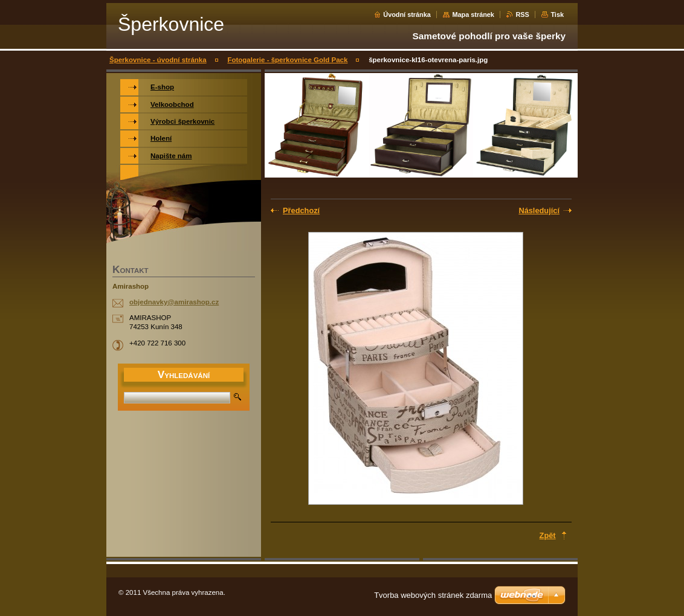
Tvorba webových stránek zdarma (433, 595)
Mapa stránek (473, 14)
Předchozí (301, 210)
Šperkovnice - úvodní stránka (158, 60)
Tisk (557, 14)
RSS (522, 14)
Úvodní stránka (407, 14)
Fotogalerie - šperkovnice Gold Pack (287, 60)
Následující (539, 210)
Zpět (548, 535)
